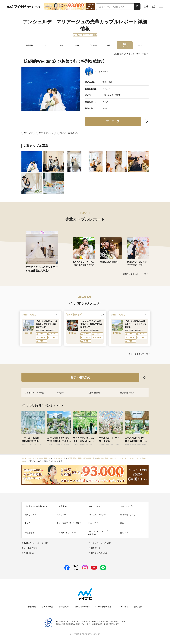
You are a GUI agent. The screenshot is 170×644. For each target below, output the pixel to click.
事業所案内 (64, 606)
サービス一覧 (47, 606)
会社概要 (32, 606)
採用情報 (138, 606)
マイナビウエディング (30, 458)
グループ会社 (123, 606)
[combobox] (115, 7)
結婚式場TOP (45, 458)
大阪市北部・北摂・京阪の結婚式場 (81, 458)
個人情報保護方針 (103, 606)
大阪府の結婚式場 (59, 458)
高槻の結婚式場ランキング (106, 458)
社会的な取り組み (82, 606)
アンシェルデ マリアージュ (129, 458)
